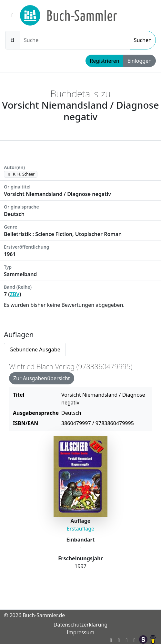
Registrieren (104, 61)
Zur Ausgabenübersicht (42, 378)
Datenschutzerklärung (80, 625)
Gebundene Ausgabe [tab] (35, 349)
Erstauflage (80, 529)
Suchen (143, 40)
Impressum (81, 632)
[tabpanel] (80, 472)
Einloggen (140, 61)
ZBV (15, 294)
